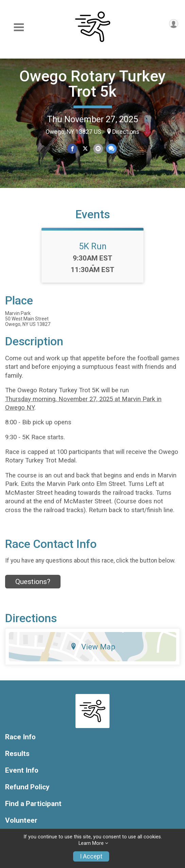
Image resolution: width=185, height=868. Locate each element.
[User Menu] (174, 24)
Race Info (20, 737)
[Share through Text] (111, 149)
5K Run (93, 246)
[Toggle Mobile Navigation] (19, 27)
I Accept (91, 856)
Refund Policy (27, 787)
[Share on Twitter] (85, 149)
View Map (93, 647)
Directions (126, 132)
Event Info (22, 770)
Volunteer (21, 820)
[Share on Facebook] (72, 149)
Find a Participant (33, 804)
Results (17, 754)
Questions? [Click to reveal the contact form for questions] (33, 582)
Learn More (91, 843)
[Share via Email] (98, 149)
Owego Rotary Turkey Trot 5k (92, 84)
